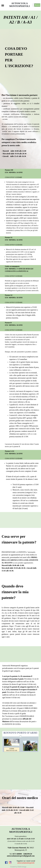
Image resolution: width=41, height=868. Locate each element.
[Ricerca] (33, 5)
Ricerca (37, 5)
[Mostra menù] (3, 5)
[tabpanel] (22, 58)
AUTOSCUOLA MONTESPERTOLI (20, 5)
